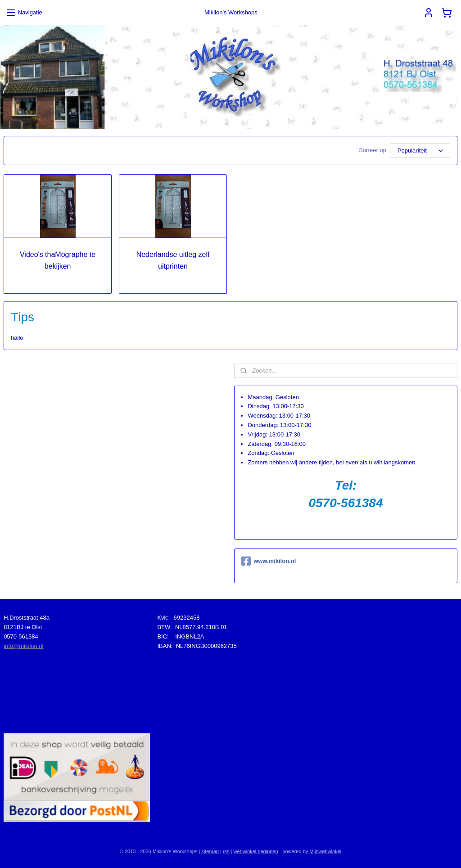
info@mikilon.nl (23, 646)
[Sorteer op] (420, 151)
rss (226, 851)
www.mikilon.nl (269, 561)
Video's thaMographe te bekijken (58, 260)
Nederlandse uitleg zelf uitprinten (173, 260)
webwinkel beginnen (256, 851)
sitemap (210, 851)
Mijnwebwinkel (325, 851)
